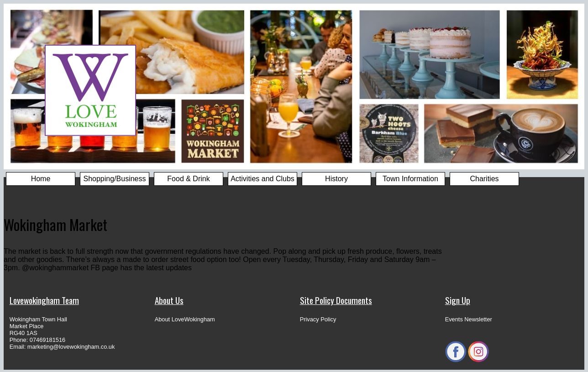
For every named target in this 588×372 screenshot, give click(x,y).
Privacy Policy (318, 319)
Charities (484, 179)
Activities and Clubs (262, 179)
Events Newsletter (469, 319)
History (336, 179)
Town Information (410, 179)
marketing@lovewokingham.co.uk (71, 347)
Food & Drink (188, 179)
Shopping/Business (115, 179)
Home (41, 179)
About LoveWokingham (185, 319)
